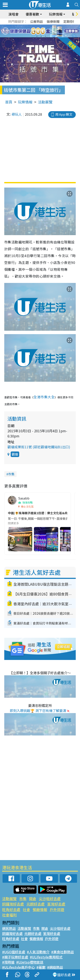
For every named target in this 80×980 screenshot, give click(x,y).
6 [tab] (52, 31)
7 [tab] (37, 36)
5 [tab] (48, 31)
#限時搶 (8, 962)
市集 (11, 474)
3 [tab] (39, 31)
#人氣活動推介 (38, 952)
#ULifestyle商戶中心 (18, 967)
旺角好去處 (11, 909)
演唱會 (13, 14)
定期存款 (70, 21)
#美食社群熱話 (63, 952)
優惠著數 (32, 14)
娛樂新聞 (53, 21)
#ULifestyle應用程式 (46, 957)
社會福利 (9, 915)
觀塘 (15, 454)
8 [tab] (41, 36)
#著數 (41, 967)
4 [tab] (43, 31)
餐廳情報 (40, 909)
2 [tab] (35, 31)
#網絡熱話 (55, 967)
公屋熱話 (36, 21)
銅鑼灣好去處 (13, 904)
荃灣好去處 (56, 904)
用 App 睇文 (64, 114)
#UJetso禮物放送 (30, 962)
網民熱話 (9, 928)
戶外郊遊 (57, 909)
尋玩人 (17, 114)
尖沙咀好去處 (50, 899)
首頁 (9, 102)
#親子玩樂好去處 (15, 957)
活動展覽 (45, 102)
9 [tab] (45, 36)
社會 (26, 909)
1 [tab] (31, 31)
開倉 (33, 899)
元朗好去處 (36, 904)
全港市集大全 (44, 397)
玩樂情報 (56, 14)
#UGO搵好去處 (14, 952)
